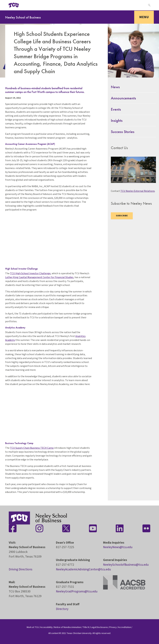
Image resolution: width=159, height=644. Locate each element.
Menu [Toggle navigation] (144, 17)
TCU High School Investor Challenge (30, 273)
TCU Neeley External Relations (138, 191)
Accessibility (46, 627)
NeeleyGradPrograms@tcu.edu (77, 591)
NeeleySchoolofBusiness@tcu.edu (126, 565)
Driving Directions (21, 569)
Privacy (113, 627)
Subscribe (122, 216)
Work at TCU (33, 627)
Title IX (86, 627)
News (115, 87)
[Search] (149, 5)
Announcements (123, 98)
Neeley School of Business (23, 17)
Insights (117, 120)
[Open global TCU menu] (28, 5)
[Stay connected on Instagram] (39, 528)
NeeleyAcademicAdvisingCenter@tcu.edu (83, 569)
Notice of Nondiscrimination (68, 627)
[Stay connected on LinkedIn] (120, 528)
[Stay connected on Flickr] (146, 528)
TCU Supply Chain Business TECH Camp (32, 448)
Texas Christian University (79, 633)
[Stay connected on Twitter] (66, 528)
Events (116, 109)
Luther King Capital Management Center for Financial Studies (39, 277)
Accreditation (125, 627)
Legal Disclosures (99, 627)
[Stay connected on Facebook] (13, 528)
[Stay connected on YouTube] (93, 528)
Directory (62, 609)
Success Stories (123, 132)
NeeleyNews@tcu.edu (118, 547)
